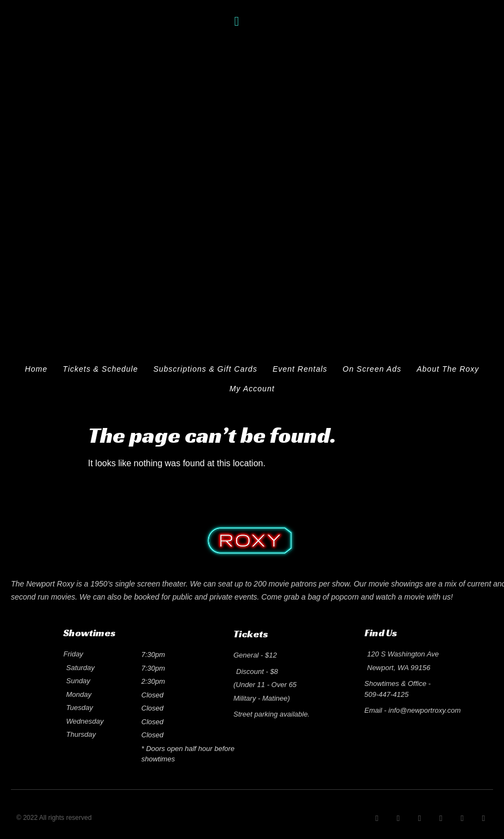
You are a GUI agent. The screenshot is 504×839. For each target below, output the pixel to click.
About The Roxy (448, 369)
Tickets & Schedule (101, 369)
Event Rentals (300, 369)
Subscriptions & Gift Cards (205, 369)
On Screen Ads (372, 369)
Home (36, 369)
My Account (252, 389)
